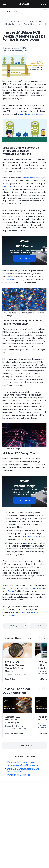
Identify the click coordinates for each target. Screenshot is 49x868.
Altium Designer (9, 591)
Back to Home (26, 745)
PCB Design (10, 12)
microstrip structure (37, 536)
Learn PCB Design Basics (14, 626)
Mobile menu (4, 4)
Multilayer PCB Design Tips (19, 453)
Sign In (43, 4)
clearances (7, 186)
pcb (8, 279)
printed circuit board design (31, 114)
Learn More (24, 258)
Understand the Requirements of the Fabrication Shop (22, 322)
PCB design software (34, 588)
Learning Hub (7, 22)
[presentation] (44, 638)
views (12, 279)
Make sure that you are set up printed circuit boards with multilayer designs (21, 151)
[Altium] (24, 4)
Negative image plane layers (34, 178)
